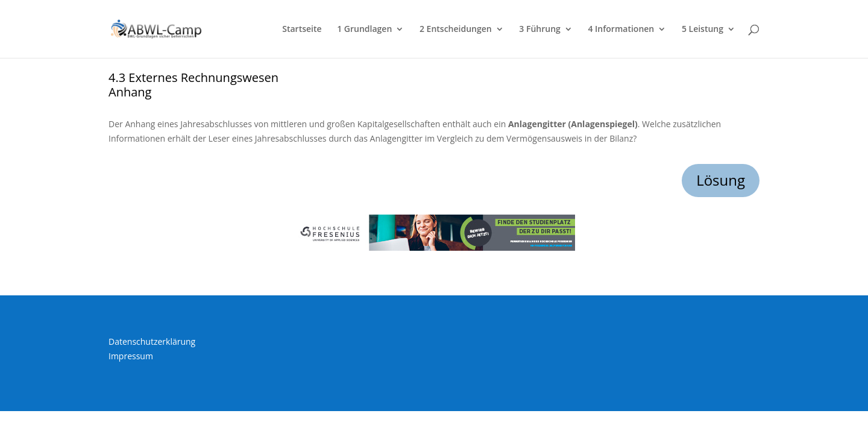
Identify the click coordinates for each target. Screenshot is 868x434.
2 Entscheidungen (456, 30)
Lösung (721, 180)
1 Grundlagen (364, 30)
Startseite (302, 30)
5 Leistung (703, 30)
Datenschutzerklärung (152, 341)
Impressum (131, 356)
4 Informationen (621, 30)
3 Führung (539, 30)
